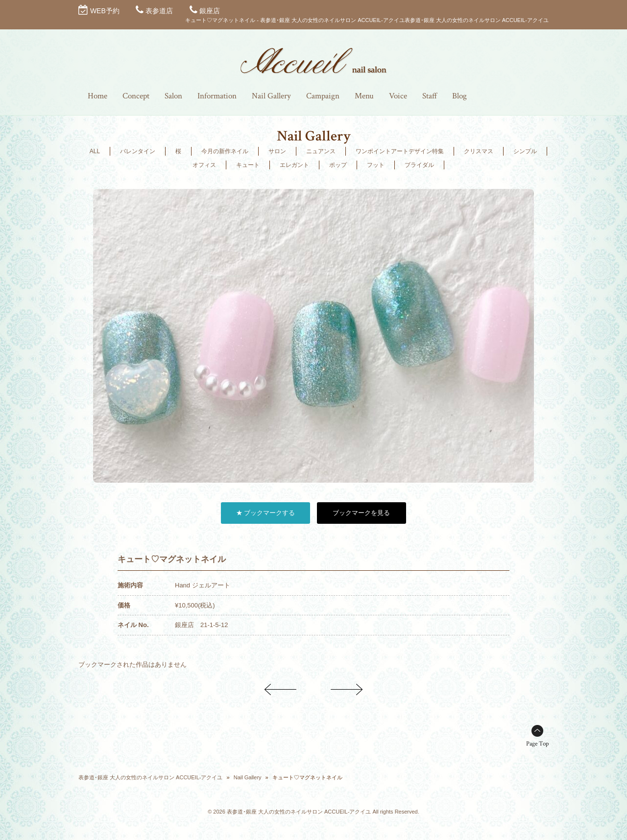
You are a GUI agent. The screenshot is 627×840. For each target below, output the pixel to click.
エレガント (294, 165)
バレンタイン (138, 151)
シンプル (525, 151)
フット (376, 165)
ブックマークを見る (361, 513)
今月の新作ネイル (225, 151)
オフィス (204, 165)
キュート (248, 165)
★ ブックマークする (266, 513)
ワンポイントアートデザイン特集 (400, 151)
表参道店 (159, 11)
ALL (95, 151)
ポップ (338, 165)
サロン (277, 151)
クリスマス (479, 151)
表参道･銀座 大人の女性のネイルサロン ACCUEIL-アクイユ (150, 777)
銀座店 (210, 11)
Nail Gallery (248, 777)
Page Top (537, 744)
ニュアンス (321, 151)
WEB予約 (105, 11)
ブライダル (419, 165)
